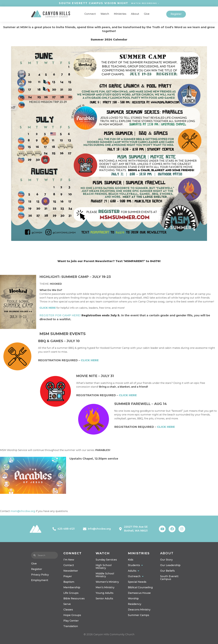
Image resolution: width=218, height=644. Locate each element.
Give (34, 564)
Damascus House (139, 593)
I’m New (69, 560)
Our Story (166, 560)
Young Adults (104, 593)
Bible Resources (74, 599)
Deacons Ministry (139, 610)
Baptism (69, 582)
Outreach (136, 576)
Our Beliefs (167, 571)
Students (135, 565)
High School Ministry (104, 567)
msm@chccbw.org (23, 511)
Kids (131, 560)
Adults (134, 571)
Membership (72, 587)
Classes (68, 610)
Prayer (68, 576)
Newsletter (71, 571)
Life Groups (71, 593)
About (167, 553)
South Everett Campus (169, 578)
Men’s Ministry (105, 587)
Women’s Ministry (107, 582)
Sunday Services (106, 560)
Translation (71, 626)
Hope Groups (72, 615)
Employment (40, 580)
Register (37, 569)
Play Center (71, 621)
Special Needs (137, 582)
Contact (69, 565)
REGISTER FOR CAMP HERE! (60, 315)
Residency (135, 604)
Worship (133, 599)
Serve (67, 604)
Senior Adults (104, 599)
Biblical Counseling (140, 587)
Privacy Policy (40, 575)
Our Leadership (170, 565)
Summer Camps (138, 615)
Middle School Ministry (105, 575)
